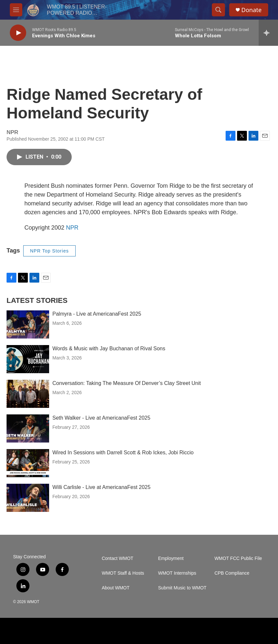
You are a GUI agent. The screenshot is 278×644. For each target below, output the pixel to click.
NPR (72, 228)
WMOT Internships (177, 573)
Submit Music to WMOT (182, 588)
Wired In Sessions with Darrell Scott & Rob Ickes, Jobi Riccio (123, 453)
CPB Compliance (232, 573)
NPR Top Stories (49, 251)
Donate (251, 10)
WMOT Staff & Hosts (123, 573)
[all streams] (268, 33)
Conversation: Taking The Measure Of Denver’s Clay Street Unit (127, 383)
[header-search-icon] (218, 10)
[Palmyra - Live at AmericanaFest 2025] (28, 324)
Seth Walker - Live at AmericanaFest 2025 (101, 418)
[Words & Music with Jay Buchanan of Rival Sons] (28, 359)
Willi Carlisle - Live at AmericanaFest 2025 (102, 487)
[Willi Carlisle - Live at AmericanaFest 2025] (28, 498)
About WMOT (116, 588)
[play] (18, 33)
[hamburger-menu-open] (16, 10)
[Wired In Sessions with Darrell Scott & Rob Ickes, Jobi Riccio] (28, 463)
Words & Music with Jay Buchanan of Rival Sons (109, 348)
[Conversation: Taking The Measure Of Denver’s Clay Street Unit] (28, 394)
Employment (171, 558)
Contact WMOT (118, 558)
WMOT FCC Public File (238, 558)
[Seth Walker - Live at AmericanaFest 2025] (28, 428)
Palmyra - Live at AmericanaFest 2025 (97, 314)
